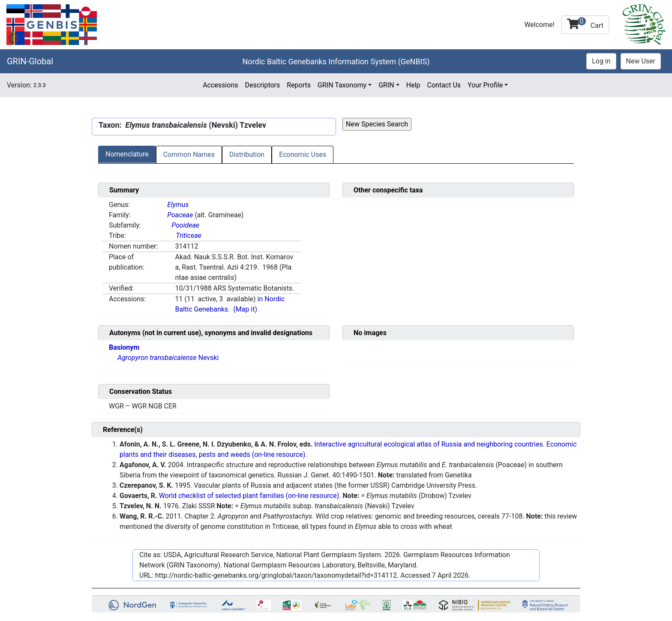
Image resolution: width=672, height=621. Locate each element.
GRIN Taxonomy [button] (342, 85)
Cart (585, 23)
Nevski (168, 358)
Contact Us (444, 85)
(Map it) (245, 309)
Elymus (178, 205)
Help (413, 85)
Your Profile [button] (485, 85)
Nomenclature (127, 154)
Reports (299, 85)
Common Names (189, 154)
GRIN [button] (386, 85)
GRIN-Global (30, 61)
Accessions (220, 85)
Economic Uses (303, 154)
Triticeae (189, 235)
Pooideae (185, 225)
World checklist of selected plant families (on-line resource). (250, 496)
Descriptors (262, 85)
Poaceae (180, 215)
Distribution (247, 154)
